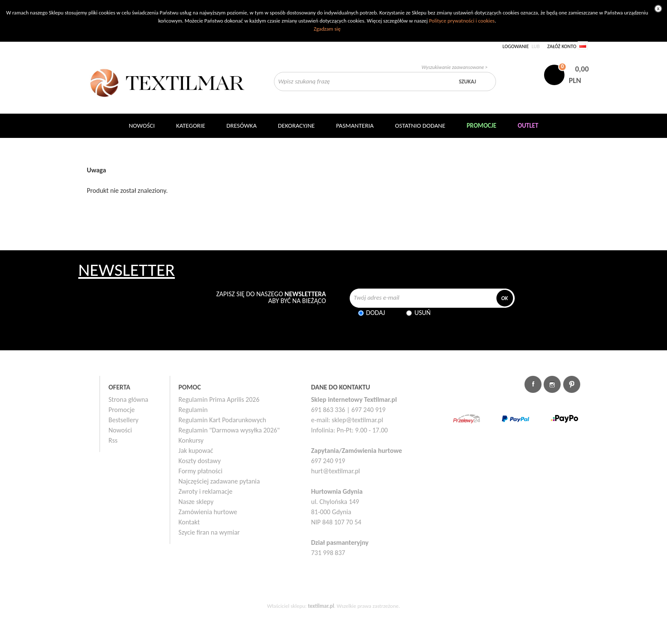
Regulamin (193, 410)
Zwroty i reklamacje (206, 491)
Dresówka (241, 126)
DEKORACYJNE (296, 126)
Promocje (122, 410)
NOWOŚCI (142, 126)
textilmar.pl (321, 606)
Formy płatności (201, 471)
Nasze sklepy (196, 502)
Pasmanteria (355, 126)
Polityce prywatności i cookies (462, 21)
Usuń (422, 313)
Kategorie (191, 126)
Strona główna (128, 399)
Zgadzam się (327, 29)
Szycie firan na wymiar (209, 532)
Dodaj (376, 313)
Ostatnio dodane (420, 126)
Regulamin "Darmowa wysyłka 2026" (229, 430)
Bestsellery (124, 420)
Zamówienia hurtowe (208, 512)
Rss (113, 440)
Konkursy (191, 440)
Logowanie (516, 46)
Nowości (120, 430)
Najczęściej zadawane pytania (219, 481)
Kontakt (189, 522)
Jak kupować (196, 451)
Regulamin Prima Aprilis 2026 (219, 399)
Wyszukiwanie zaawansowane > (455, 67)
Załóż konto (562, 46)
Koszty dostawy (200, 461)
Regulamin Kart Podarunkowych (222, 420)
